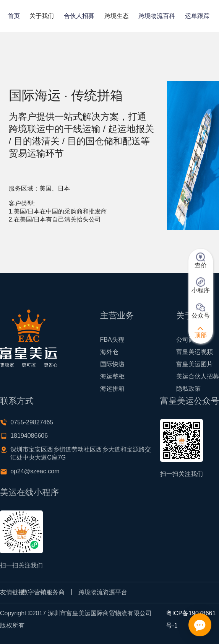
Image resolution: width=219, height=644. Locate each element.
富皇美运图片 (195, 364)
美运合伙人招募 (198, 376)
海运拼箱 (112, 389)
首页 (14, 16)
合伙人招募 (79, 16)
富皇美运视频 (195, 352)
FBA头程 (112, 340)
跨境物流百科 (157, 16)
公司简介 (188, 340)
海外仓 (109, 352)
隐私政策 (188, 389)
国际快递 (112, 364)
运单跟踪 (197, 16)
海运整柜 (112, 376)
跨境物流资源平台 (103, 592)
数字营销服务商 (43, 592)
